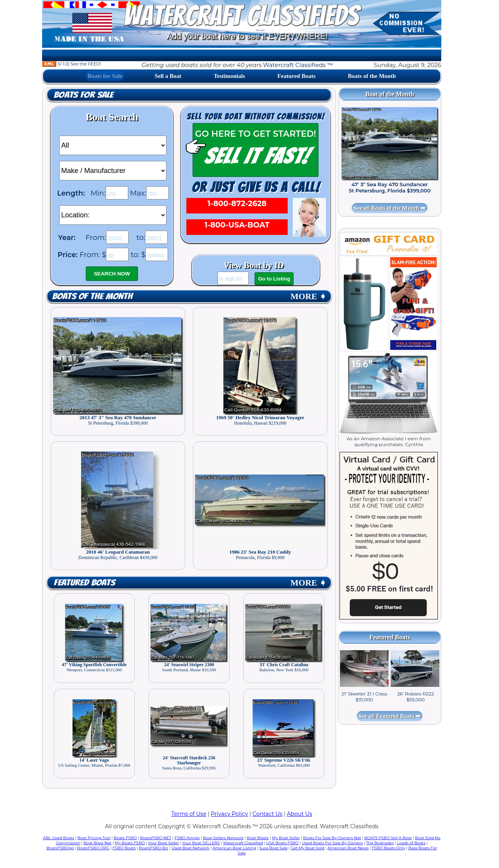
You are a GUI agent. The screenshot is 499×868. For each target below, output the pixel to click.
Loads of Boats (411, 843)
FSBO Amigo (187, 838)
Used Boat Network (191, 848)
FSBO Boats (124, 848)
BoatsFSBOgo (60, 848)
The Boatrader (380, 843)
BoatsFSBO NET (156, 838)
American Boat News (348, 848)
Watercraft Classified (243, 843)
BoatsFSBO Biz (153, 848)
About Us (300, 814)
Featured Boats (297, 76)
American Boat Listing (234, 848)
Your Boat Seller (164, 843)
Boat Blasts (258, 838)
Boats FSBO (126, 838)
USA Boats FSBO (282, 843)
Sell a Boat (168, 76)
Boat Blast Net (97, 843)
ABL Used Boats (58, 838)
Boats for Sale (105, 76)
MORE (308, 296)
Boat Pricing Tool (94, 838)
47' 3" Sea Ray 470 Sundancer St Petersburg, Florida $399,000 (389, 187)
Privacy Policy (229, 814)
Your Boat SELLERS (201, 843)
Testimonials (229, 76)
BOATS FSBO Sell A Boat (388, 838)
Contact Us (268, 814)
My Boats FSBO (130, 843)
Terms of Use (189, 814)
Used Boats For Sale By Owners (332, 843)
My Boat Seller (286, 838)
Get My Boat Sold (308, 848)
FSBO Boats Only (388, 848)
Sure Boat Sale (273, 848)
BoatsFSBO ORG (93, 848)
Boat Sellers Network (223, 838)
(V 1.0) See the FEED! (72, 64)
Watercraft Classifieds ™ (298, 65)
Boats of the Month (372, 76)
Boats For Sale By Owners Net (332, 838)
